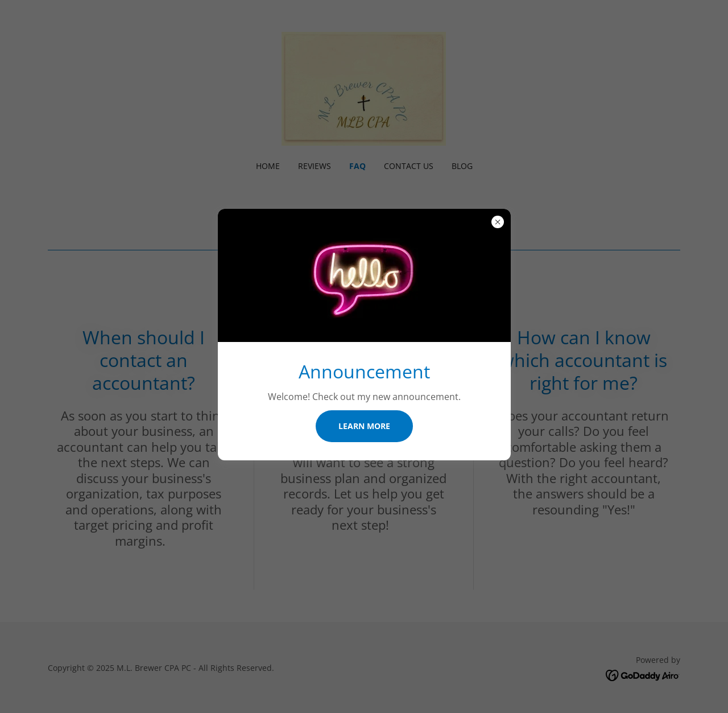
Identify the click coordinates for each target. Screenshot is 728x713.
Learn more (364, 426)
